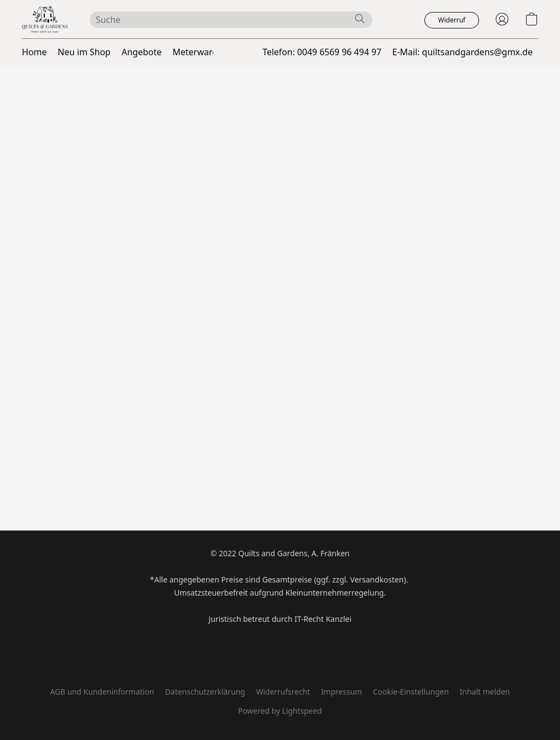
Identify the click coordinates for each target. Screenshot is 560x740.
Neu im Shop (84, 52)
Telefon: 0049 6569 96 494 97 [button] (322, 52)
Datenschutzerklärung (205, 692)
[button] (45, 19)
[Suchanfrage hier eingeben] (231, 20)
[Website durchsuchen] (360, 19)
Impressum (342, 692)
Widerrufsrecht (283, 692)
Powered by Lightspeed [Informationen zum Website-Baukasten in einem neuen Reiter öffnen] (280, 711)
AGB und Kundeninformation (102, 692)
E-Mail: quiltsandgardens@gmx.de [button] (462, 52)
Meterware (195, 52)
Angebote (141, 52)
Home (34, 52)
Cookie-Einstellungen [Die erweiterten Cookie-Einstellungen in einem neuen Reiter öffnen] (411, 692)
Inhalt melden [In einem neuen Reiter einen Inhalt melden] (485, 692)
